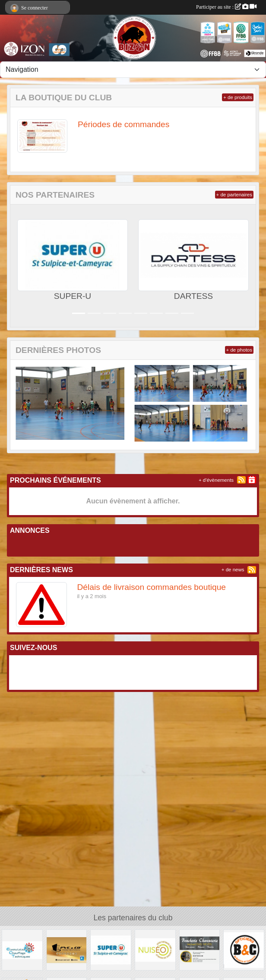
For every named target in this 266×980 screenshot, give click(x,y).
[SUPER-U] (111, 950)
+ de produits (238, 97)
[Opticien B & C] (244, 950)
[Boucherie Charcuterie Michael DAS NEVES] (200, 950)
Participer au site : (226, 7)
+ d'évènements (216, 480)
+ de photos (239, 350)
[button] (22, 266)
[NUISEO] (155, 950)
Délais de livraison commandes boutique (152, 587)
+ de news (233, 570)
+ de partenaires (234, 195)
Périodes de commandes (123, 124)
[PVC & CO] (67, 950)
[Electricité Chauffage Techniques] (22, 950)
